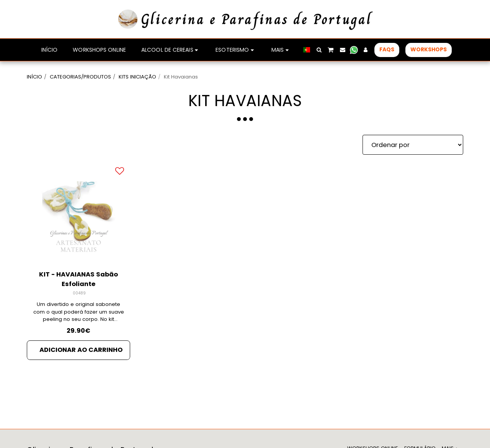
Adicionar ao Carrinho (81, 350)
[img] (78, 212)
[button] (319, 50)
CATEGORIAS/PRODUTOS (80, 77)
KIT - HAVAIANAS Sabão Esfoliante (78, 279)
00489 (79, 293)
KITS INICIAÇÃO (137, 77)
